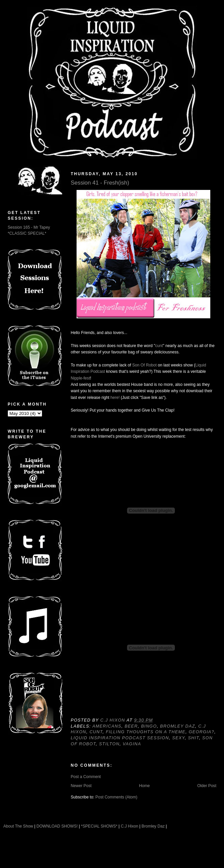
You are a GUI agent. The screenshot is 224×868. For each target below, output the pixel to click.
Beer (131, 726)
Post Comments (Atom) (116, 797)
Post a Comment (86, 777)
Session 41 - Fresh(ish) (100, 183)
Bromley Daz (178, 726)
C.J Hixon (129, 826)
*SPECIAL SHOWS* (99, 826)
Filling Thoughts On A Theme (145, 732)
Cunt (96, 732)
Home (144, 786)
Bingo (149, 726)
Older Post (207, 786)
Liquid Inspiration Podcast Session (120, 738)
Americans (107, 726)
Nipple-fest (81, 378)
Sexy (179, 738)
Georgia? (201, 732)
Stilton (109, 744)
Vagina (132, 744)
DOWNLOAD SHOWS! (57, 826)
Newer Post (81, 786)
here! (115, 398)
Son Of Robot (144, 365)
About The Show (18, 826)
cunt (159, 346)
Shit (193, 738)
